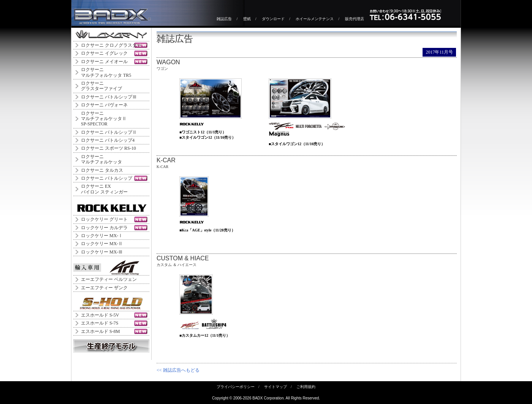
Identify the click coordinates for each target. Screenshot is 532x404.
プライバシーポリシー (236, 387)
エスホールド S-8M (100, 331)
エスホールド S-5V (100, 315)
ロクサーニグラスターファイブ (101, 86)
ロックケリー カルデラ (104, 228)
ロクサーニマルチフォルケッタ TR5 (106, 72)
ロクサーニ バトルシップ (107, 178)
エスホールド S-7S (100, 323)
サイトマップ (275, 387)
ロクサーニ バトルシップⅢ (109, 97)
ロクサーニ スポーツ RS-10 (108, 148)
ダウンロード (273, 19)
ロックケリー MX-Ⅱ (102, 244)
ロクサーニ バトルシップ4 (108, 140)
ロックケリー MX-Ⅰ (102, 236)
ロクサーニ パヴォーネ (104, 105)
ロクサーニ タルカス (102, 170)
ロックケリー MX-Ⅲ (102, 252)
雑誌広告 (224, 19)
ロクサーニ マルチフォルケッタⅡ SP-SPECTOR (104, 119)
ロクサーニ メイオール (104, 62)
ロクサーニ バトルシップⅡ (109, 132)
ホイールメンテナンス (315, 19)
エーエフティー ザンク (104, 288)
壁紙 (247, 19)
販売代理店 (355, 19)
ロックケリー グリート (104, 219)
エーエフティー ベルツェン (109, 279)
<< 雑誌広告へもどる (178, 370)
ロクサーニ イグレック (104, 53)
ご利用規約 (306, 387)
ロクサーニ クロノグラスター (111, 45)
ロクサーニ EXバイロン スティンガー (104, 189)
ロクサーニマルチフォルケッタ (101, 159)
